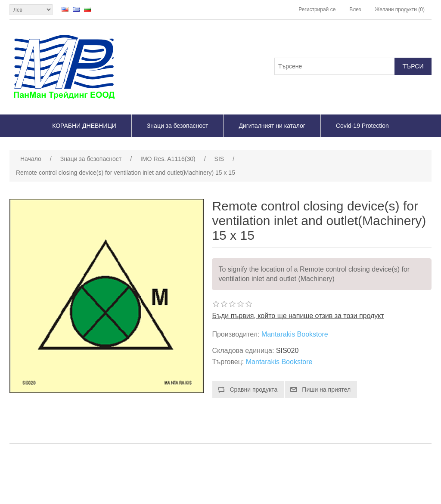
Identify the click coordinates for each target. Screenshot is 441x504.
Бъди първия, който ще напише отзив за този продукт (298, 316)
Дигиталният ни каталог (272, 126)
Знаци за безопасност (177, 126)
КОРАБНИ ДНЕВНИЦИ (84, 126)
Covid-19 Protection (362, 126)
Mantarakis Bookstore (295, 334)
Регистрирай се (317, 9)
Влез (355, 9)
